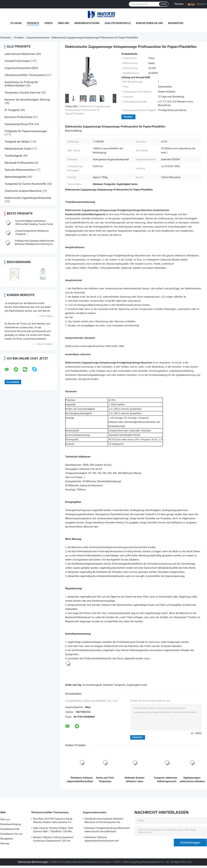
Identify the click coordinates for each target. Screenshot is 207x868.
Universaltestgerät (92, 685)
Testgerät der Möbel (17, 142)
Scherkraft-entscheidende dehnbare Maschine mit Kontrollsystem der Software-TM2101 (104, 821)
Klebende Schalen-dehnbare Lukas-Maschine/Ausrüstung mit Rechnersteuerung (135, 780)
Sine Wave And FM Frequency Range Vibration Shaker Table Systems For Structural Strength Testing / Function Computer (53, 821)
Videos (49, 23)
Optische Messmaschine (20, 170)
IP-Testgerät (12, 110)
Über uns (63, 23)
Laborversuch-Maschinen (20, 54)
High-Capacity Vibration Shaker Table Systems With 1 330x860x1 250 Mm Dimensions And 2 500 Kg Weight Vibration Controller (53, 830)
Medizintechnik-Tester (18, 149)
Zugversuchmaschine (38, 38)
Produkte (33, 23)
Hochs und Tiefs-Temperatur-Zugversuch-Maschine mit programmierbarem (105, 780)
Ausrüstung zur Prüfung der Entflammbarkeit (21, 84)
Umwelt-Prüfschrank (17, 61)
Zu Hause (16, 23)
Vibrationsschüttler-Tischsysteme (25, 75)
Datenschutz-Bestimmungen (33, 862)
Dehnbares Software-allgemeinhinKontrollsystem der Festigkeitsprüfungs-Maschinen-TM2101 (82, 780)
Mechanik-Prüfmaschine (20, 163)
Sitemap (5, 843)
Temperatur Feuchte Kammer (23, 93)
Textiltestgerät (13, 156)
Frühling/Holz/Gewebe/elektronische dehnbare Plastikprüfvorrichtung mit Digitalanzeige (34, 244)
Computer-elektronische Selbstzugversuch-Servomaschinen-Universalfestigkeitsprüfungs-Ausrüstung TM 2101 (167, 780)
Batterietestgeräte (16, 177)
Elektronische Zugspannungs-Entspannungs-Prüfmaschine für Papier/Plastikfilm (88, 110)
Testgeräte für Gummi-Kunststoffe (25, 184)
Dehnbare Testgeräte (114, 685)
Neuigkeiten (176, 23)
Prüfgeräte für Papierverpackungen (26, 131)
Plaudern (179, 4)
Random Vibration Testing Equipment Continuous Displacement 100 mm (53, 839)
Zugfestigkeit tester (137, 685)
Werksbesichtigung (87, 23)
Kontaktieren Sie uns (149, 23)
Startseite (6, 38)
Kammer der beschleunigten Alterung (27, 100)
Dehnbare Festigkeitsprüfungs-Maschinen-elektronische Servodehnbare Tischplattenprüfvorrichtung (108, 830)
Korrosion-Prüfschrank (18, 117)
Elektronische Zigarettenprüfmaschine (28, 198)
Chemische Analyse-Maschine (23, 191)
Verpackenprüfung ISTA (19, 124)
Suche (164, 4)
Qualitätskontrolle (118, 23)
